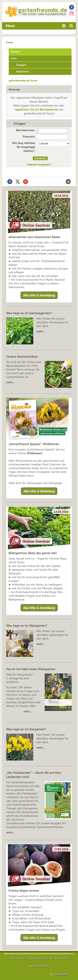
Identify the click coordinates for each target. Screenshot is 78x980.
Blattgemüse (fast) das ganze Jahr (33, 553)
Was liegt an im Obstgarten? (27, 625)
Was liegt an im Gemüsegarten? (29, 313)
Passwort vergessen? (39, 164)
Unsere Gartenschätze (22, 356)
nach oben (61, 974)
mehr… (41, 331)
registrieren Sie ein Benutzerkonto (37, 109)
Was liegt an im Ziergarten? (26, 729)
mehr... (10, 832)
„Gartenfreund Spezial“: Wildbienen (34, 444)
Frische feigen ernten (24, 890)
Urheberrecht (59, 958)
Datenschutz (37, 958)
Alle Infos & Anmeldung (39, 295)
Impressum (17, 958)
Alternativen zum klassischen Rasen (34, 237)
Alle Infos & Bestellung (39, 491)
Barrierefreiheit (39, 966)
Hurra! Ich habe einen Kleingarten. (31, 669)
